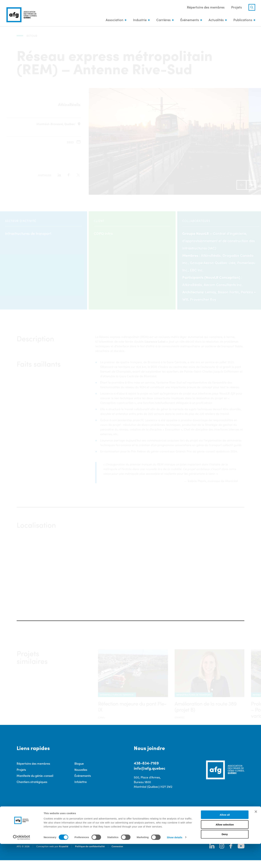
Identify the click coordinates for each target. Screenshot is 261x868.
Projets (236, 7)
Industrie (139, 20)
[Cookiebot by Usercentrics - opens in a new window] (22, 862)
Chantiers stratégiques (32, 789)
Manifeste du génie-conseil (35, 783)
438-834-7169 (146, 770)
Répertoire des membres (205, 7)
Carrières (163, 20)
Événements (189, 20)
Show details (175, 861)
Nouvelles (81, 777)
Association (114, 20)
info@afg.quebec (150, 776)
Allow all (225, 839)
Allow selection (225, 849)
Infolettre (81, 789)
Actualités (215, 20)
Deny (225, 858)
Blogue (79, 771)
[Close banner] (256, 836)
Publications (242, 20)
